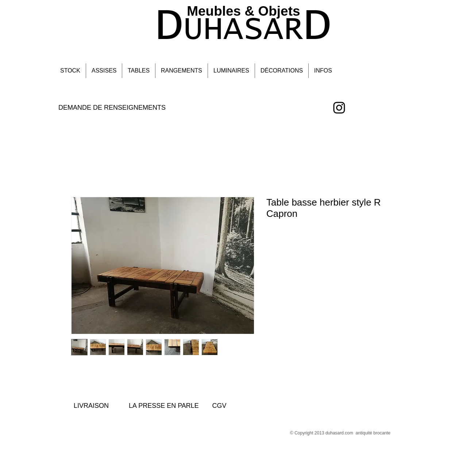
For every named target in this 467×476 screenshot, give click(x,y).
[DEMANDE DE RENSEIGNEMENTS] (112, 108)
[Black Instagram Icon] (339, 108)
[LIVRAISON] (91, 406)
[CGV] (219, 406)
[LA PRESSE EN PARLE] (164, 406)
